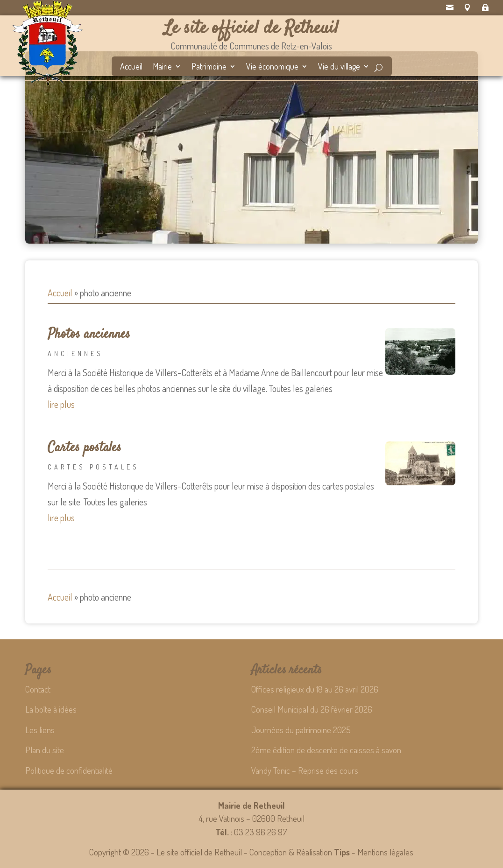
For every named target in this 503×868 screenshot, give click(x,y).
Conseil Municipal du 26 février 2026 (312, 709)
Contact (38, 689)
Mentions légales (385, 852)
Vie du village (339, 67)
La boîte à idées (51, 709)
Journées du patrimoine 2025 (301, 730)
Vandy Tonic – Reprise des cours (305, 770)
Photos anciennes (89, 335)
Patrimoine (209, 67)
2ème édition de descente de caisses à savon (326, 750)
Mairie (162, 67)
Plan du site (45, 750)
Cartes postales (85, 448)
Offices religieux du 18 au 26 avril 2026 (315, 689)
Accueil (131, 67)
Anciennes (75, 353)
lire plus (61, 404)
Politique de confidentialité (69, 770)
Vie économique (272, 67)
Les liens (40, 730)
